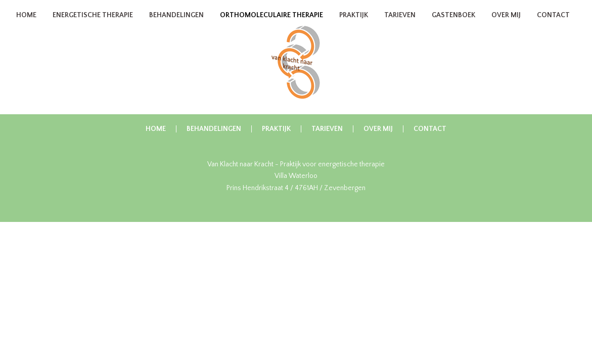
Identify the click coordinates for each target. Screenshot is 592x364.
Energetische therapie (93, 26)
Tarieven (400, 26)
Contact (553, 26)
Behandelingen (176, 26)
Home (26, 26)
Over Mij (506, 26)
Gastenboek (453, 26)
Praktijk (354, 26)
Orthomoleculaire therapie (271, 26)
